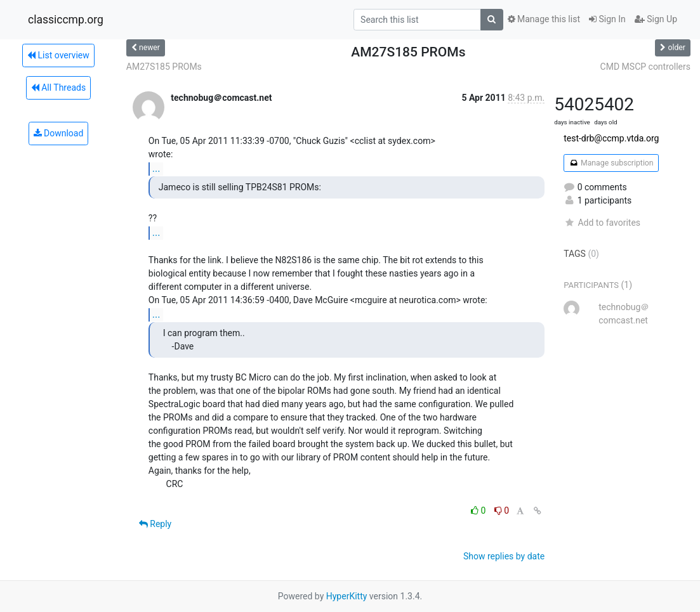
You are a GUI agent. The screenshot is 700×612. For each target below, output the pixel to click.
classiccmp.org (66, 20)
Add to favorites (602, 223)
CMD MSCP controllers (645, 67)
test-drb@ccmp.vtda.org (611, 138)
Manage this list (544, 19)
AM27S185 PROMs (164, 67)
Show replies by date (504, 556)
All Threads (58, 88)
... (156, 168)
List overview (58, 55)
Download (59, 133)
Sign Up (656, 19)
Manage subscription (611, 163)
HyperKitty (347, 596)
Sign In (607, 19)
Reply (155, 524)
